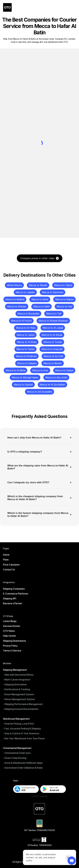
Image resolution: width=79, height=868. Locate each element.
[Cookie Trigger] (39, 796)
